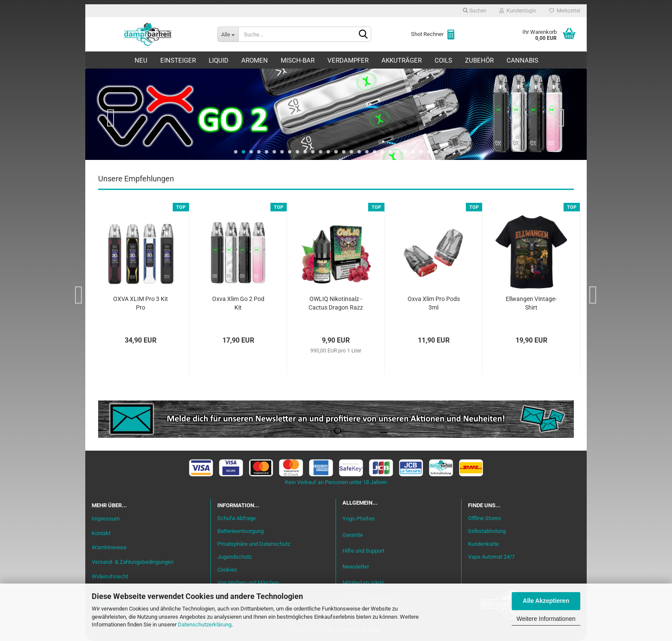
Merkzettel (565, 11)
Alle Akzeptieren (546, 601)
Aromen (255, 60)
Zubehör (479, 60)
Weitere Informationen (546, 619)
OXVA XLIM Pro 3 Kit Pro (141, 303)
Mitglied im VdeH (363, 582)
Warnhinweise (109, 547)
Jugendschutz (234, 557)
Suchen (475, 11)
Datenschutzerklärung (205, 624)
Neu (141, 60)
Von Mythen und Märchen (248, 582)
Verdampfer (348, 60)
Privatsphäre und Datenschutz (254, 544)
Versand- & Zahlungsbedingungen (133, 562)
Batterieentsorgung (240, 531)
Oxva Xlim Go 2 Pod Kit (238, 303)
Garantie (353, 535)
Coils (443, 60)
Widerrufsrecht (110, 576)
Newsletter (356, 567)
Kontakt (101, 533)
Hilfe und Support (363, 551)
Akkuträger (402, 60)
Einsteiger (178, 60)
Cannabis (522, 60)
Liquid (219, 60)
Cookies (227, 570)
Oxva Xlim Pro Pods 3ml (434, 303)
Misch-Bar (298, 60)
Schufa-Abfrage (237, 518)
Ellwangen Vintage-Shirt (531, 303)
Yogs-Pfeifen (358, 519)
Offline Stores (484, 518)
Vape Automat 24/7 (491, 557)
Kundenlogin (518, 11)
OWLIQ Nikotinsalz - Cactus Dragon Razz (336, 303)
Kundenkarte (483, 544)
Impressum (106, 519)
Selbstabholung (487, 531)
